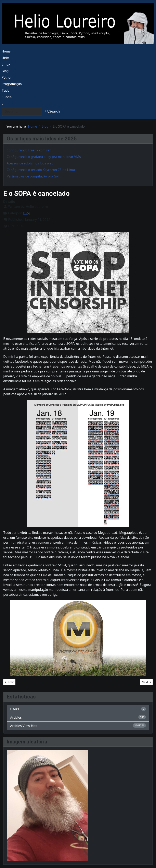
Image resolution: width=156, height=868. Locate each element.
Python (7, 77)
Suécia (7, 97)
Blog (5, 71)
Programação (12, 84)
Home (6, 51)
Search (53, 111)
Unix (5, 58)
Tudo (5, 90)
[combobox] (22, 111)
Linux (6, 64)
